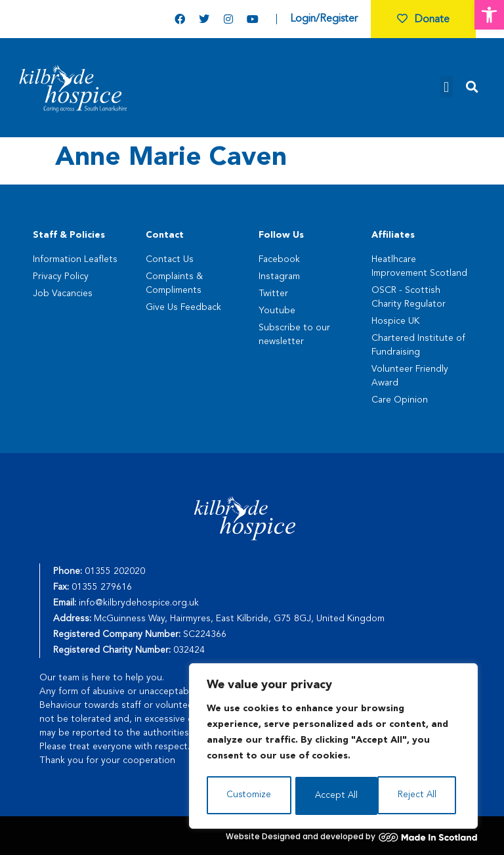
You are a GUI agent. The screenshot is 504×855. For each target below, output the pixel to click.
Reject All (334, 796)
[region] (333, 747)
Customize (248, 796)
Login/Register (324, 19)
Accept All (419, 796)
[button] (489, 15)
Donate (423, 20)
